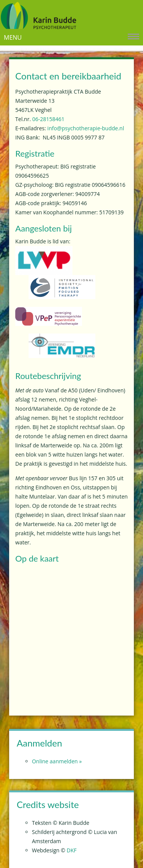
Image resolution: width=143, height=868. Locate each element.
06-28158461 (48, 119)
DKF (72, 850)
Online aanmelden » (57, 761)
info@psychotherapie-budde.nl (86, 128)
